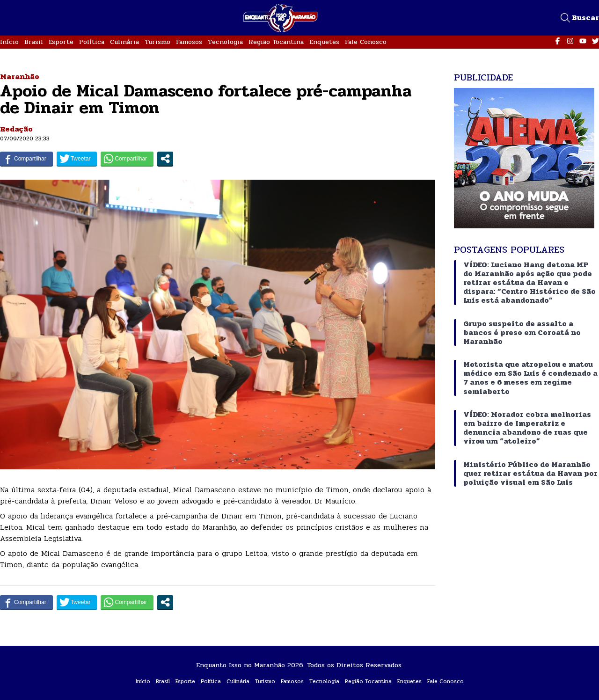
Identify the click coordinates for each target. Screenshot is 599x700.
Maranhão (20, 77)
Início (9, 42)
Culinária (124, 42)
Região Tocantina (276, 42)
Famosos (189, 42)
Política (92, 42)
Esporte (61, 42)
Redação (16, 129)
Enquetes (324, 42)
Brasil (34, 42)
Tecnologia (225, 42)
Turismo (157, 42)
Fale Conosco (366, 42)
